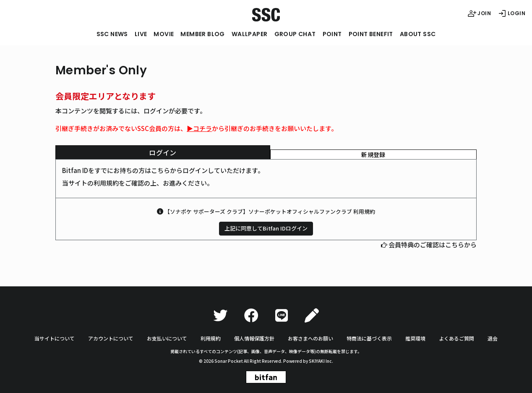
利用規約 (211, 338)
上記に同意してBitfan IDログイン (266, 228)
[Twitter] (220, 316)
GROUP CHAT (295, 34)
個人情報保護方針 (254, 338)
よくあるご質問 (456, 338)
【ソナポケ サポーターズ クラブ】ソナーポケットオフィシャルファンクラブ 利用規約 (270, 211)
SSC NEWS (112, 34)
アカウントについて (111, 338)
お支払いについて (167, 338)
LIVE (141, 34)
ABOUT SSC (418, 34)
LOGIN (511, 13)
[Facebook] (251, 316)
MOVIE (164, 34)
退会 (493, 338)
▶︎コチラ (199, 128)
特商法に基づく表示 (369, 338)
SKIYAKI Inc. (321, 361)
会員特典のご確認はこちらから (433, 245)
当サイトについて (55, 338)
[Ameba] (312, 316)
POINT (332, 34)
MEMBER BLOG (202, 34)
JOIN (479, 13)
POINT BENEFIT (371, 34)
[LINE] (282, 316)
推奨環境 (415, 338)
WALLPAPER (250, 34)
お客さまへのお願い (310, 338)
